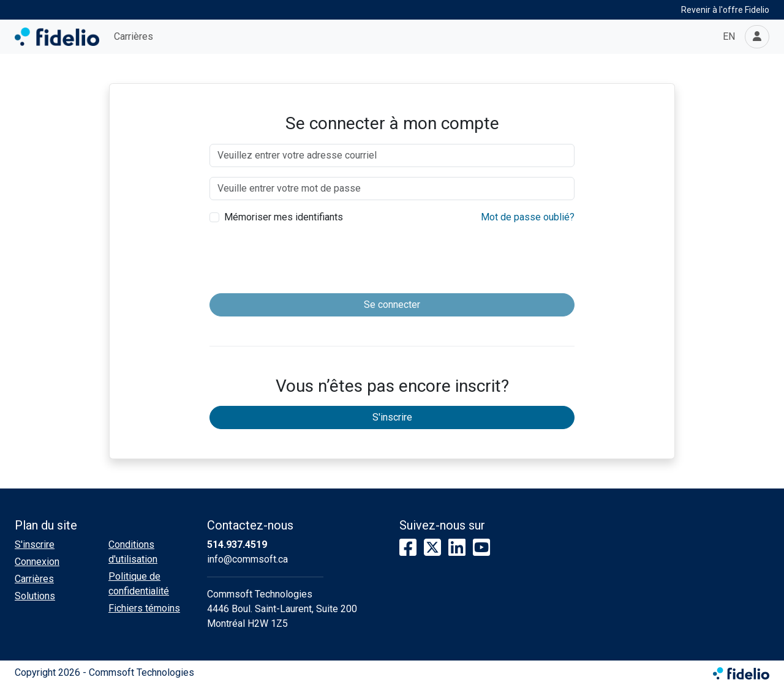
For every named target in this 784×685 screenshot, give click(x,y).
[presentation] (392, 260)
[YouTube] (481, 548)
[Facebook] (408, 548)
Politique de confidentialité (139, 584)
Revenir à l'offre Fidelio (725, 10)
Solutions (35, 596)
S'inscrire (392, 417)
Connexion (37, 562)
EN (729, 36)
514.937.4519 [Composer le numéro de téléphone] (237, 545)
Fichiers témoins (144, 608)
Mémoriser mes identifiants (284, 217)
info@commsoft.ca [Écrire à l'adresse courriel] (247, 559)
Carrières (134, 36)
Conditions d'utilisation (133, 552)
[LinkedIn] (457, 548)
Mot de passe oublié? (528, 217)
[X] (432, 548)
